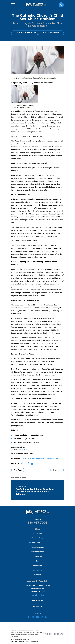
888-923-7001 (37, 522)
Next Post (57, 470)
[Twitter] (33, 617)
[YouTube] (37, 617)
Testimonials (37, 565)
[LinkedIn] (46, 617)
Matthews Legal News (37, 458)
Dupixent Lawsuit (38, 552)
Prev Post (18, 470)
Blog (37, 561)
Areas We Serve (38, 547)
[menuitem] (14, 642)
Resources (38, 556)
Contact (37, 575)
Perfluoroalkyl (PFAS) (38, 542)
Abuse (24, 458)
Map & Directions (37, 595)
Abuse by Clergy (54, 458)
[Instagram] (42, 617)
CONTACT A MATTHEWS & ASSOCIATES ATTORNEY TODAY (38, 34)
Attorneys (37, 533)
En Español (38, 570)
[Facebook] (29, 617)
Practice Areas (37, 538)
